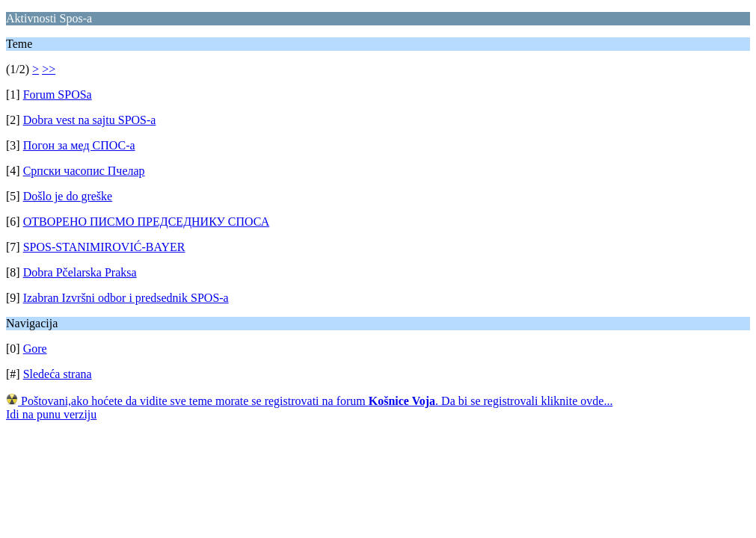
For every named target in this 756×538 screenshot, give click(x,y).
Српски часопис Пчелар (84, 171)
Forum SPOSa (58, 95)
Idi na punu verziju (51, 414)
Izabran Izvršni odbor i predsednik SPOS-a (126, 298)
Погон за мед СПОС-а (79, 145)
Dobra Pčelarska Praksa (80, 272)
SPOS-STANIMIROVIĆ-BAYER (104, 247)
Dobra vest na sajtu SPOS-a (90, 120)
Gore (35, 349)
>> (49, 69)
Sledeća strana (58, 374)
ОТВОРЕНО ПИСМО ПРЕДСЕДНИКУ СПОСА (147, 222)
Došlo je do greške (68, 196)
